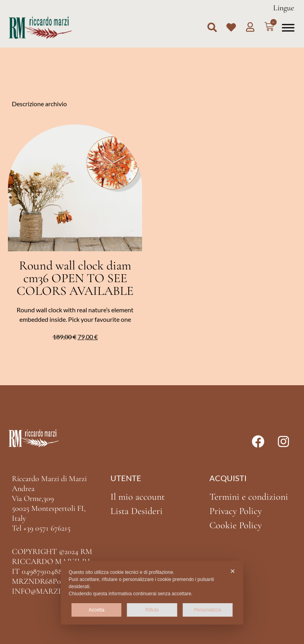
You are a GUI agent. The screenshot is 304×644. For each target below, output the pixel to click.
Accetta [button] (97, 610)
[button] (212, 27)
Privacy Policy (236, 511)
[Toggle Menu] (288, 28)
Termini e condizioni (249, 497)
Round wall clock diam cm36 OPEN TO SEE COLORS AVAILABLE (75, 278)
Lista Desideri (137, 511)
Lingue (284, 8)
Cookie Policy (236, 525)
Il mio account (138, 497)
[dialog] (152, 593)
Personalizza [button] (208, 610)
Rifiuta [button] (152, 610)
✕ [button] (233, 571)
